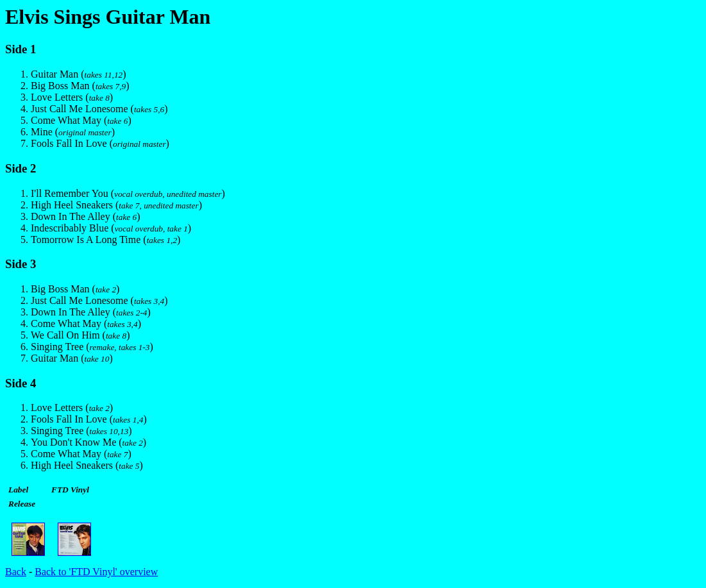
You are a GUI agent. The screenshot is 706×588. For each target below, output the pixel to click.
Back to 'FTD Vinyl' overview (96, 572)
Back (16, 572)
